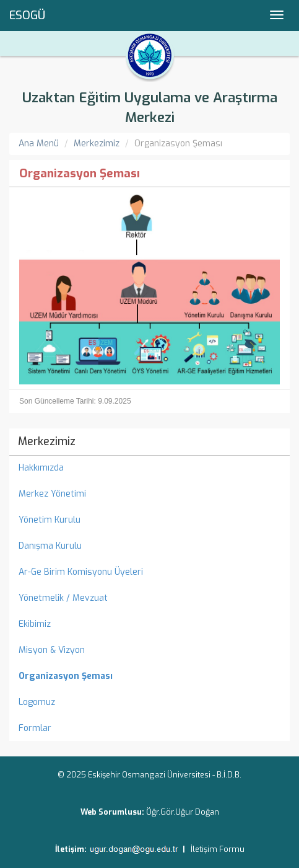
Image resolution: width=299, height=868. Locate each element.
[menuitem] (149, 676)
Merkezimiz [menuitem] (47, 441)
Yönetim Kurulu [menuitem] (50, 520)
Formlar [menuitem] (35, 728)
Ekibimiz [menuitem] (35, 624)
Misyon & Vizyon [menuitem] (52, 650)
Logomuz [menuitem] (37, 702)
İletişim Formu (218, 849)
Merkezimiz (97, 144)
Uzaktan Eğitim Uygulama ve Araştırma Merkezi (150, 108)
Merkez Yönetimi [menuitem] (52, 494)
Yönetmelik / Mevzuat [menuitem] (63, 598)
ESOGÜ (27, 15)
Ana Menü (39, 144)
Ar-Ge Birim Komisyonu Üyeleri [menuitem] (81, 572)
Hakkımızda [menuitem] (41, 468)
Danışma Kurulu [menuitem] (50, 546)
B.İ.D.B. (229, 775)
